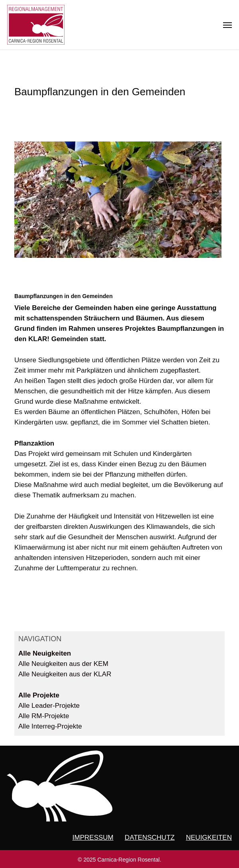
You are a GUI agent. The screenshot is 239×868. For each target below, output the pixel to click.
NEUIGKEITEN (209, 838)
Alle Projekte (39, 695)
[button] (227, 25)
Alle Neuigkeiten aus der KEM (63, 664)
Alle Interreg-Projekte (50, 726)
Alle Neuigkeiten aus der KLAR (65, 674)
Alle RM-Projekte (44, 716)
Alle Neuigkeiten (45, 653)
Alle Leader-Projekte (49, 706)
